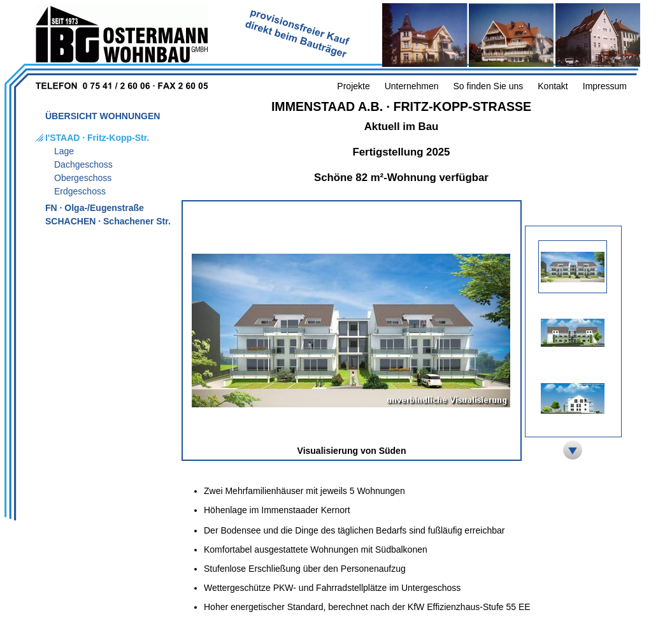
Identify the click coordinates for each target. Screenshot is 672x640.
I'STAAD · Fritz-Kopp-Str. (97, 138)
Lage (64, 151)
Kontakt (553, 85)
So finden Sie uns (489, 85)
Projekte (353, 85)
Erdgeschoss (80, 191)
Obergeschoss (83, 178)
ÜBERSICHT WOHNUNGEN (103, 116)
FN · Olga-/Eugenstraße (95, 208)
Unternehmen (412, 85)
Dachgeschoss (83, 164)
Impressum (605, 85)
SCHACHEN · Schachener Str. (108, 221)
